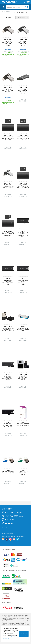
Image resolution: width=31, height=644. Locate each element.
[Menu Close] (3, 7)
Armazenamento (7, 11)
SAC (6, 527)
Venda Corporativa (20, 623)
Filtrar (9, 18)
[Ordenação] (23, 18)
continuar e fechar (24, 634)
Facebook (9, 524)
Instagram (10, 520)
